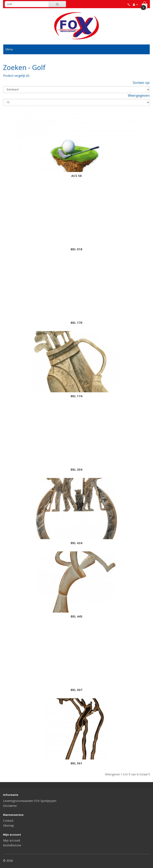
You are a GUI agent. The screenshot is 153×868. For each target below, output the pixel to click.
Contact (8, 821)
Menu (9, 49)
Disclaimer (10, 806)
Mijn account (12, 840)
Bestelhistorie (12, 845)
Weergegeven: (139, 95)
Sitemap (8, 825)
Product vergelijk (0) (16, 76)
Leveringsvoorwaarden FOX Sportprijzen (30, 801)
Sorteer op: (141, 83)
